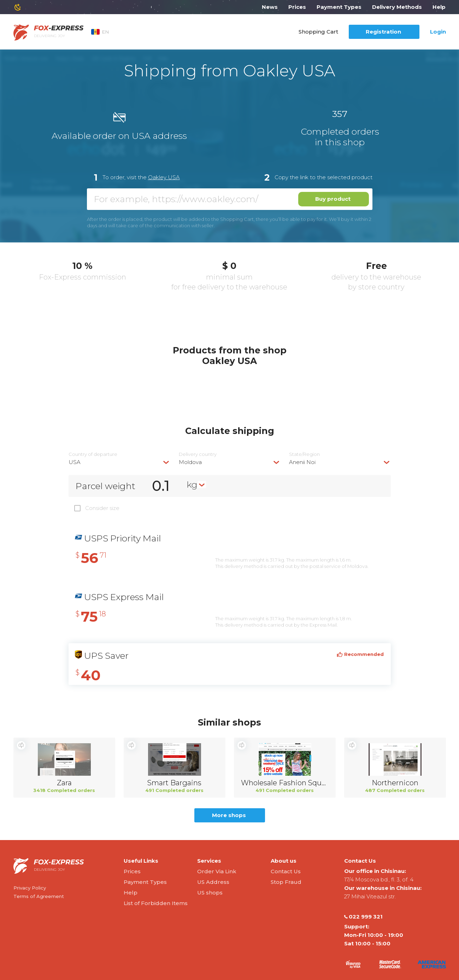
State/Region (304, 454)
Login (438, 32)
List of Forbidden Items (156, 903)
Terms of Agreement (39, 896)
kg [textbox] (192, 485)
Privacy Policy (30, 888)
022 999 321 (363, 917)
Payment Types (339, 7)
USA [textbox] (75, 462)
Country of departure (93, 454)
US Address (213, 882)
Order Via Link (217, 871)
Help (439, 7)
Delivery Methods (397, 7)
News (270, 7)
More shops (229, 815)
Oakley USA (164, 177)
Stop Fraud (286, 882)
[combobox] (119, 462)
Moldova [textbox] (190, 462)
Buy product (333, 199)
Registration (383, 32)
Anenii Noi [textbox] (302, 462)
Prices (297, 7)
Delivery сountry (198, 454)
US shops (210, 893)
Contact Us (286, 871)
